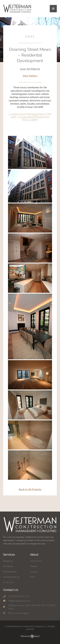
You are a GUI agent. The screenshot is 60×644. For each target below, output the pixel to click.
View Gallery (30, 76)
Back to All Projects (30, 489)
